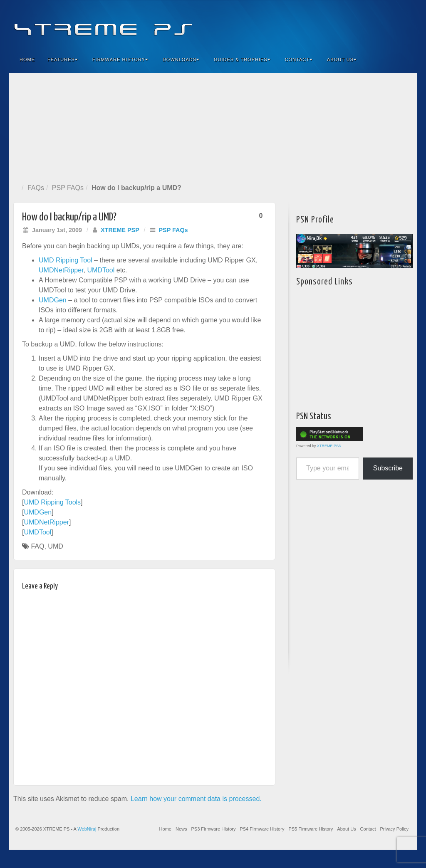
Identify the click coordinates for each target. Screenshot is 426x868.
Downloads (181, 59)
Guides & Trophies (242, 59)
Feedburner (360, 24)
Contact (299, 59)
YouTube (394, 24)
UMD (55, 546)
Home (27, 59)
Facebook (349, 24)
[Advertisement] (213, 126)
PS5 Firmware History (311, 829)
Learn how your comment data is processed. (196, 799)
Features (63, 59)
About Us (342, 59)
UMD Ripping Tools (52, 502)
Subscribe (388, 468)
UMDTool (101, 270)
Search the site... (405, 59)
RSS (405, 24)
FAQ (37, 546)
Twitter (383, 24)
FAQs (36, 188)
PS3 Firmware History (213, 829)
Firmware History (120, 59)
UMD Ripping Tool (66, 260)
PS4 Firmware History (262, 829)
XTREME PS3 (329, 446)
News (181, 829)
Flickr (371, 24)
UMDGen (53, 300)
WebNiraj (87, 829)
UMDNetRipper (61, 270)
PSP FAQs (68, 188)
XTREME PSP (120, 230)
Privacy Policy (394, 829)
